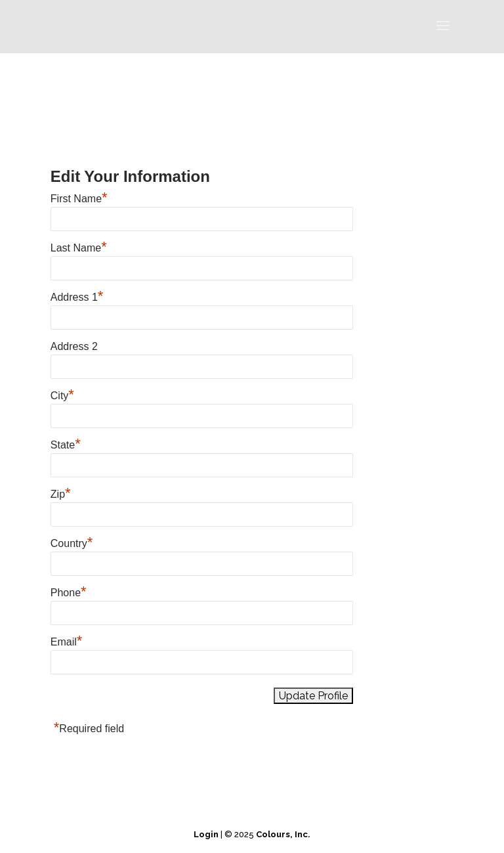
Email (67, 642)
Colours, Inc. (283, 834)
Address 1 (77, 297)
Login (206, 834)
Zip (61, 494)
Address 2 (74, 346)
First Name (79, 199)
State (66, 445)
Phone (69, 593)
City (62, 396)
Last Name (79, 248)
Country (72, 543)
